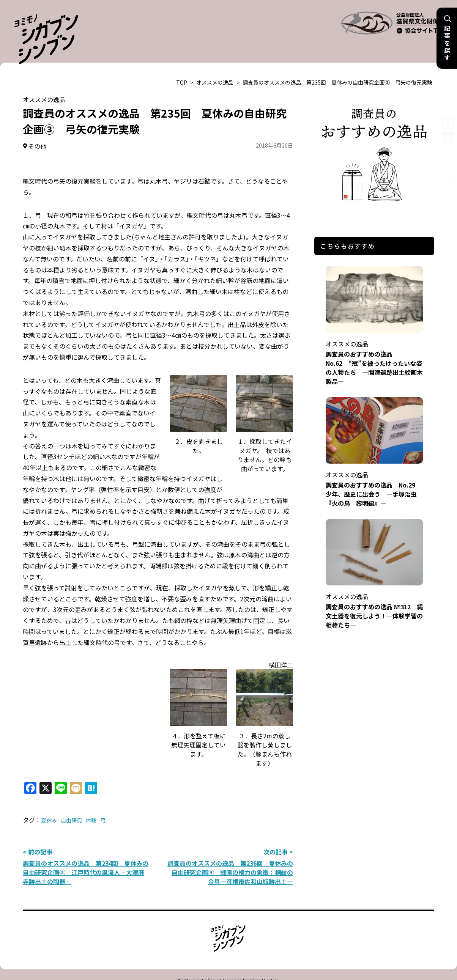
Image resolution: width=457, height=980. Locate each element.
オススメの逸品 (215, 63)
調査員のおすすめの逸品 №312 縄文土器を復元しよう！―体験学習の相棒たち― (374, 587)
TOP (182, 63)
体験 (91, 801)
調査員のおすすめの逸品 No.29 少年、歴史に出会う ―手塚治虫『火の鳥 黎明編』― (374, 465)
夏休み (49, 801)
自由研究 (71, 801)
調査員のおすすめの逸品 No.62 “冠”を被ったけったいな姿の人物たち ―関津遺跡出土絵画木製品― (374, 339)
